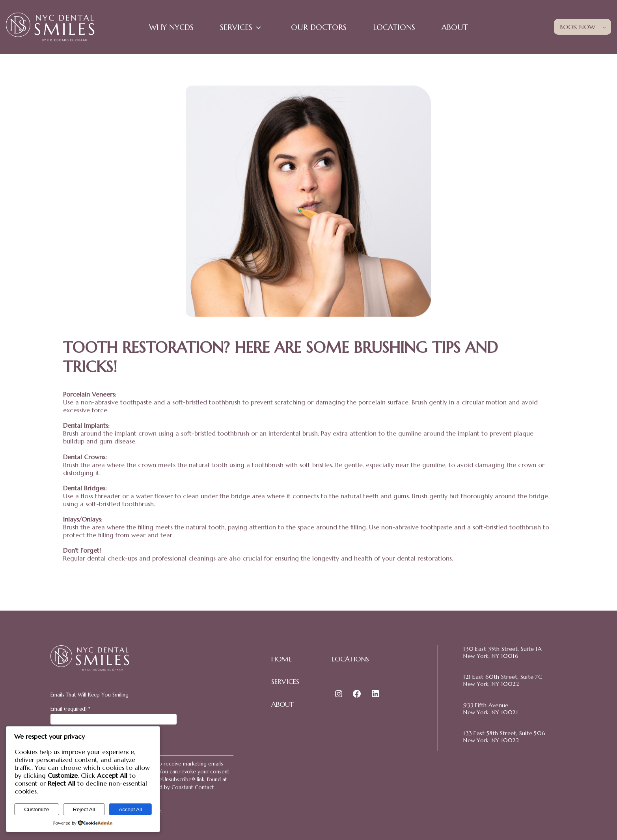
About (455, 27)
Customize (36, 809)
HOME (281, 659)
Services (236, 27)
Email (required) (70, 709)
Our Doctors (319, 27)
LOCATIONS (350, 659)
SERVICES (285, 682)
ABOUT (282, 704)
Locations (394, 27)
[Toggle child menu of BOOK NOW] (604, 27)
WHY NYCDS (171, 27)
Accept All (130, 809)
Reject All (84, 809)
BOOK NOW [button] (577, 27)
